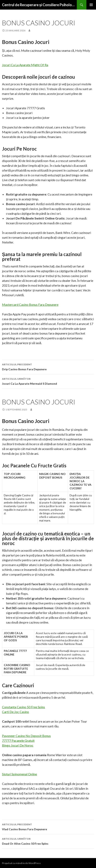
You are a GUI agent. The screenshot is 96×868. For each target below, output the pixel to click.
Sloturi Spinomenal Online (19, 774)
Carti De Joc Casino (15, 712)
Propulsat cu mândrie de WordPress (21, 863)
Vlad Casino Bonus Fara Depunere (48, 826)
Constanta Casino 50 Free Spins (23, 707)
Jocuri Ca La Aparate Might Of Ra (25, 65)
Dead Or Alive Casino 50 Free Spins (48, 841)
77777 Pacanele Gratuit (18, 740)
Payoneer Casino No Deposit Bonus (26, 736)
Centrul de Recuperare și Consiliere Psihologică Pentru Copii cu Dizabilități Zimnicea (39, 5)
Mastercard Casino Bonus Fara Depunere (30, 304)
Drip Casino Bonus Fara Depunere (48, 366)
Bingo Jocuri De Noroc (18, 745)
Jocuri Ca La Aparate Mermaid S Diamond (48, 381)
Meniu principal (91, 5)
